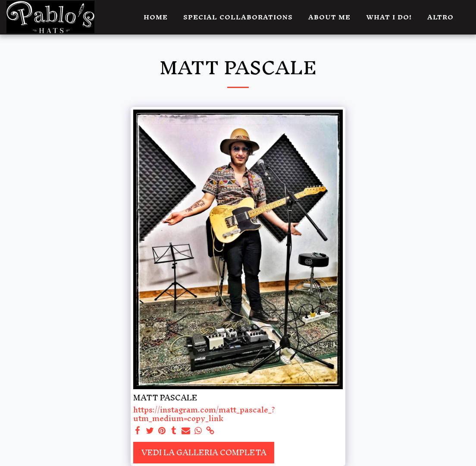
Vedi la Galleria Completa (204, 452)
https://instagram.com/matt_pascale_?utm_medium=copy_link (204, 414)
